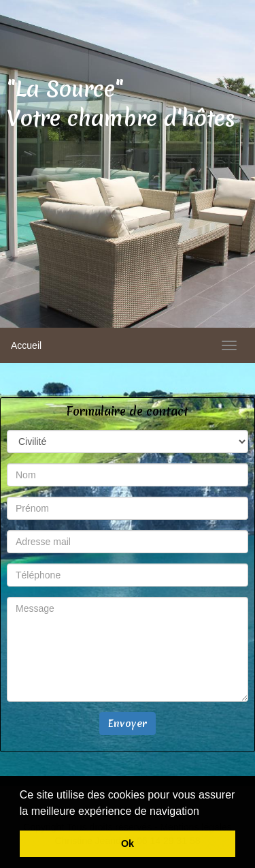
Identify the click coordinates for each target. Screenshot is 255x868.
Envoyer (128, 724)
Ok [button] (128, 843)
